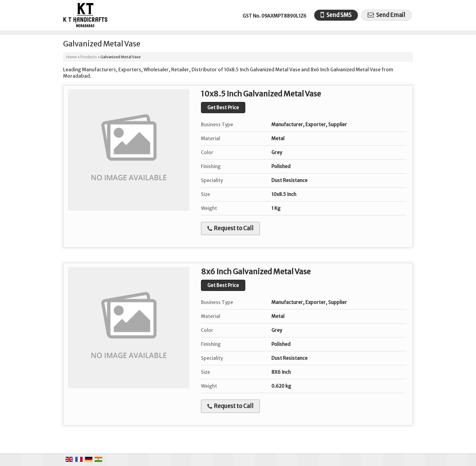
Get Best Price (223, 108)
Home (71, 57)
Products (89, 57)
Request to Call (230, 228)
